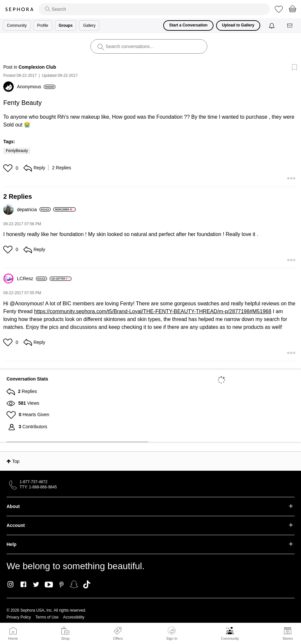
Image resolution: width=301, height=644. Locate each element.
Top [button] (16, 461)
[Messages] (290, 26)
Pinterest (62, 585)
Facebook (23, 585)
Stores (288, 638)
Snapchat (74, 585)
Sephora (19, 9)
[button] (9, 168)
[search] (154, 9)
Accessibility (74, 617)
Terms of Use (47, 617)
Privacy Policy (19, 617)
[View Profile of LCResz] (32, 279)
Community (230, 638)
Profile (43, 25)
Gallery (89, 25)
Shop (65, 638)
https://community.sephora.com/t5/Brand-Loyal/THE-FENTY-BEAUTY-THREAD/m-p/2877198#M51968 (153, 311)
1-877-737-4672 (33, 482)
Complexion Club (37, 67)
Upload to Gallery (238, 25)
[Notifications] (272, 25)
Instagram (11, 585)
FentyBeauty (17, 151)
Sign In (172, 634)
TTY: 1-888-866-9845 (38, 487)
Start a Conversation (188, 25)
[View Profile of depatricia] (34, 210)
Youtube (49, 585)
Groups (66, 25)
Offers (118, 638)
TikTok (87, 585)
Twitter (36, 585)
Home (13, 638)
